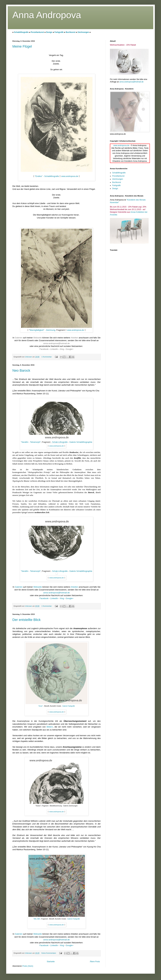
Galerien (19, 338)
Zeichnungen (83, 32)
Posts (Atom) (28, 966)
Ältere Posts (95, 962)
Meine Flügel (22, 46)
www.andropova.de (70, 176)
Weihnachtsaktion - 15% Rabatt (123, 45)
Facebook (44, 349)
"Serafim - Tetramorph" (31, 442)
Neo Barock (21, 370)
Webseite (38, 338)
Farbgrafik (59, 32)
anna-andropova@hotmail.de (57, 343)
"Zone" (41, 706)
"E (36, 176)
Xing (62, 349)
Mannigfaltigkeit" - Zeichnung (42, 330)
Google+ (70, 349)
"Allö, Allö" (37, 919)
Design (49, 32)
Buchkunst (71, 32)
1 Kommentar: (47, 357)
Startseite (51, 962)
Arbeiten (74, 338)
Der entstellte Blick (26, 620)
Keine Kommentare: (49, 953)
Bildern (50, 727)
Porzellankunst (38, 32)
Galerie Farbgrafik (69, 706)
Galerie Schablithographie (81, 442)
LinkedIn (54, 349)
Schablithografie (22, 32)
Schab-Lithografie (60, 442)
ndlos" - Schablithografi (47, 176)
